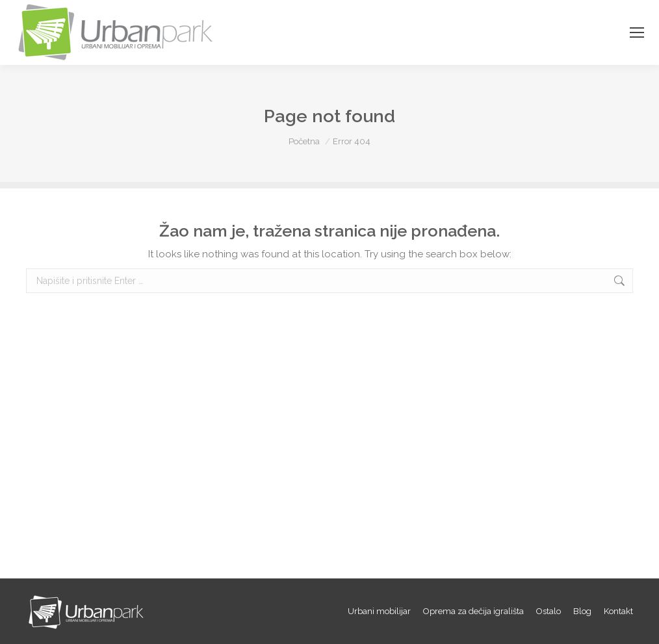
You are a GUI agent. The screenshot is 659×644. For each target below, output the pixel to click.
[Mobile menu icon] (637, 32)
